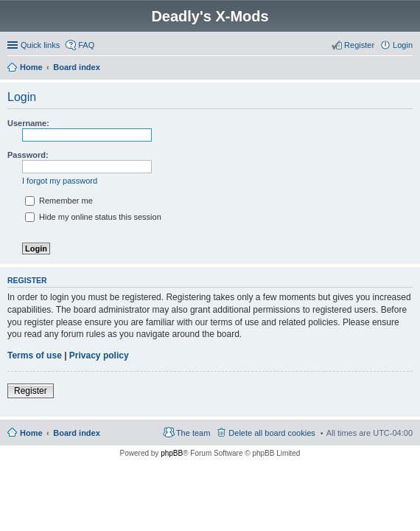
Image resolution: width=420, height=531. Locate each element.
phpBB (172, 453)
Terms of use (35, 355)
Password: (28, 155)
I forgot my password (60, 181)
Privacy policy (99, 355)
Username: (28, 123)
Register (31, 391)
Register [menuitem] (359, 45)
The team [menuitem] (193, 433)
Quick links (40, 45)
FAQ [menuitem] (86, 45)
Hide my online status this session (93, 217)
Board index (77, 433)
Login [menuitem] (403, 45)
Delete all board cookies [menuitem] (272, 433)
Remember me (59, 201)
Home (31, 433)
